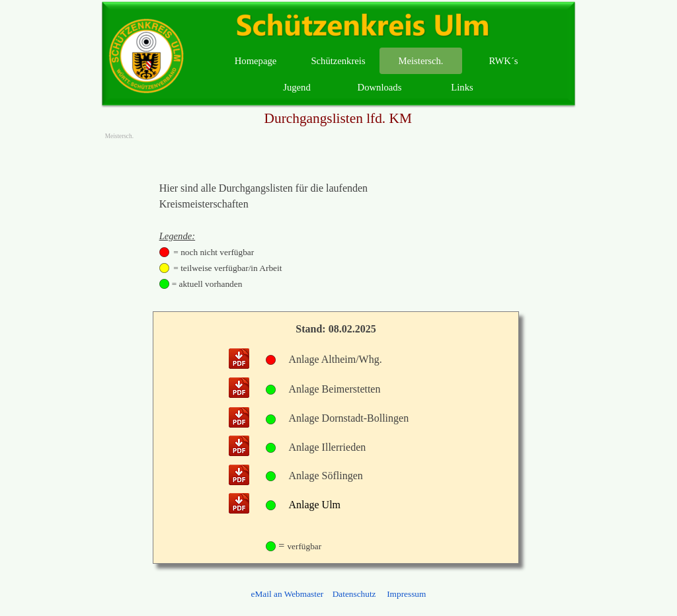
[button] (239, 360)
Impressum (406, 594)
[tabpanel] (268, 236)
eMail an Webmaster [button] (288, 594)
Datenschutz (354, 594)
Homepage (256, 61)
